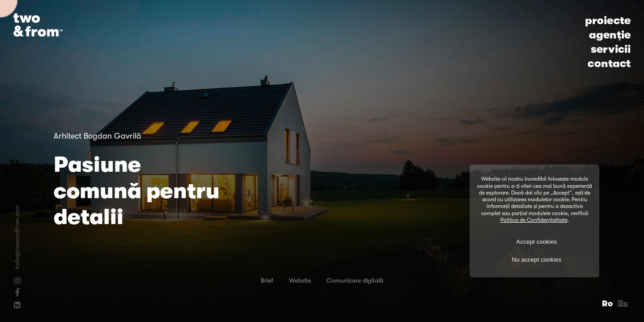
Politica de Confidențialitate (534, 220)
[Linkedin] (17, 305)
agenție (610, 35)
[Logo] (38, 25)
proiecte (608, 21)
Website (300, 280)
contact (609, 64)
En (623, 304)
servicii (611, 49)
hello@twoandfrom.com (17, 237)
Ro (608, 304)
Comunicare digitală (355, 280)
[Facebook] (17, 292)
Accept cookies (537, 242)
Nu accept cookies (537, 260)
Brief (267, 280)
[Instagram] (17, 281)
